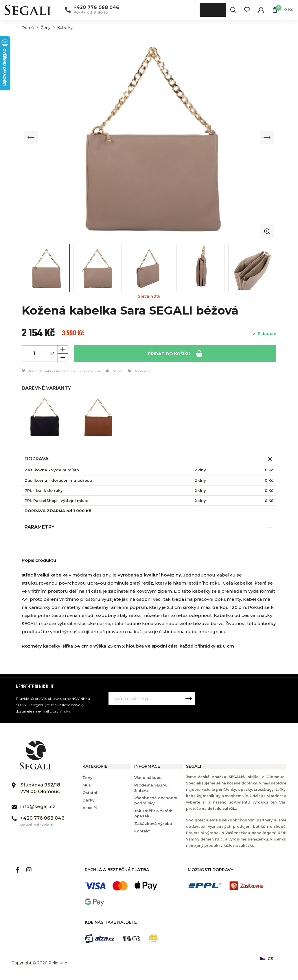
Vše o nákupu (148, 778)
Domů (28, 28)
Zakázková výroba (153, 823)
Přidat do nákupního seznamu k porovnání (61, 371)
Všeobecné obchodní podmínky (156, 801)
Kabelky (65, 28)
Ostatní (90, 793)
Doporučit (139, 371)
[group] (149, 137)
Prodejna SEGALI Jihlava (151, 788)
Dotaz (114, 371)
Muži (87, 785)
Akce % (90, 808)
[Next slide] (267, 137)
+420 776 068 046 (96, 8)
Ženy (46, 28)
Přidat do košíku (175, 353)
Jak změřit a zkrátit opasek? (153, 813)
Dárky (89, 800)
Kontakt (142, 831)
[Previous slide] (31, 137)
